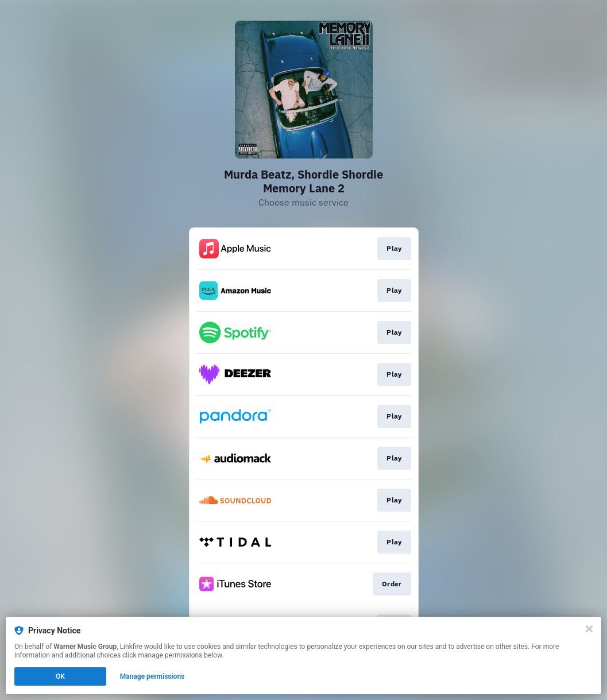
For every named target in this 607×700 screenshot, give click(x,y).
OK (60, 676)
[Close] (589, 629)
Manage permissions (152, 676)
